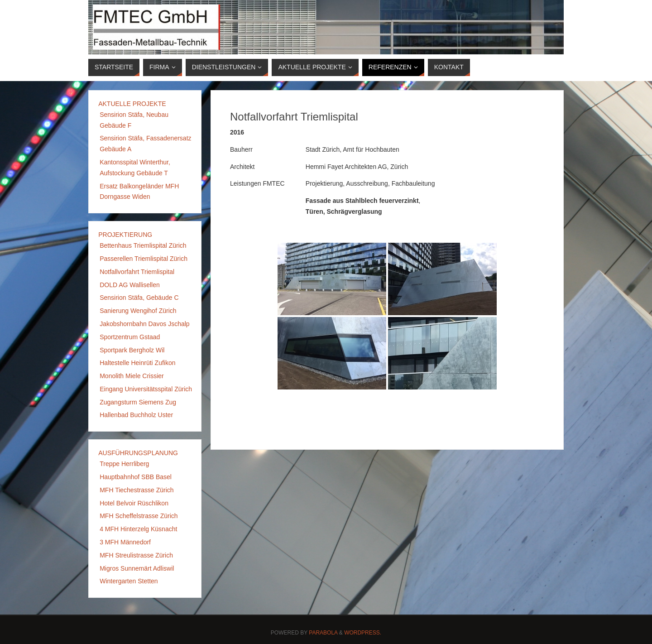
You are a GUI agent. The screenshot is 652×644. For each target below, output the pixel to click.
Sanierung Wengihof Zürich (138, 311)
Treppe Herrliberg (124, 464)
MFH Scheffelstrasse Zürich (139, 516)
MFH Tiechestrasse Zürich (137, 490)
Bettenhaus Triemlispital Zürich (143, 245)
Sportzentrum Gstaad (130, 337)
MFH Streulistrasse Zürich (136, 555)
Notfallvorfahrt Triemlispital (137, 272)
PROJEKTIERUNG (125, 235)
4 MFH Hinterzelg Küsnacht (138, 529)
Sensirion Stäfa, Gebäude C (139, 298)
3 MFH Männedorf (125, 542)
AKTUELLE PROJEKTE (132, 104)
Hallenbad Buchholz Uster (136, 415)
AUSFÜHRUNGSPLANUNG (138, 453)
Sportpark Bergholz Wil (132, 350)
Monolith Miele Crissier (132, 376)
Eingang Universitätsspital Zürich (146, 389)
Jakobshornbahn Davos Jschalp (144, 324)
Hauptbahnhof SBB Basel (136, 477)
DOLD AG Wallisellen (130, 285)
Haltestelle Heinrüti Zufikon (137, 363)
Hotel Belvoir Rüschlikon (134, 503)
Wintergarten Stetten (129, 581)
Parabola (323, 633)
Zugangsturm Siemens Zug (138, 402)
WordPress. (363, 633)
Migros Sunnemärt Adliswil (137, 568)
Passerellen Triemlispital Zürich (144, 259)
